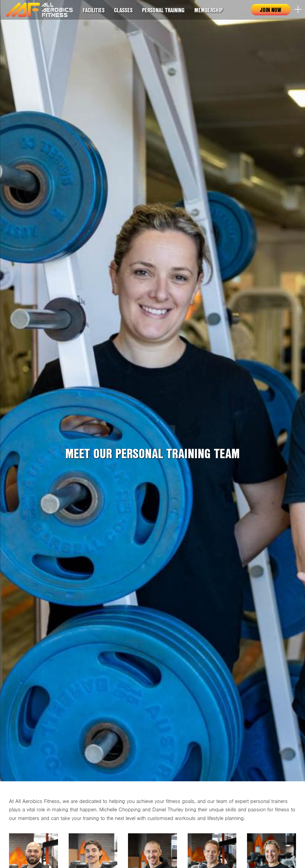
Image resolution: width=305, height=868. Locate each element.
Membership (208, 10)
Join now (271, 10)
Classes (123, 10)
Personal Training (163, 10)
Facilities (94, 10)
